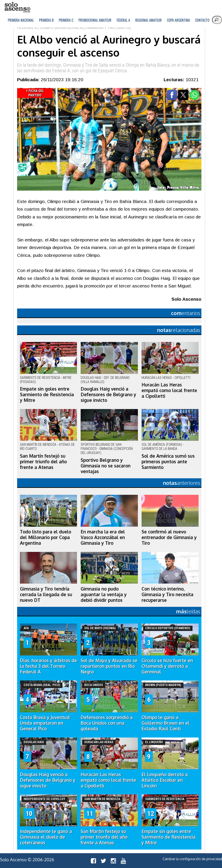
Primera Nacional (21, 20)
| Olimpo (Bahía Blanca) (60, 28)
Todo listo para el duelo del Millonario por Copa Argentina (46, 537)
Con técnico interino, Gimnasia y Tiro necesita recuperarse (167, 594)
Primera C (66, 20)
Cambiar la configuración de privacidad (192, 859)
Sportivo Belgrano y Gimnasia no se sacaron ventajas (106, 466)
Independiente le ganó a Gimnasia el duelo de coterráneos (46, 837)
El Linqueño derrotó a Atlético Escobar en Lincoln (165, 780)
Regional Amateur (149, 20)
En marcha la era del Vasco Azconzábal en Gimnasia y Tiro (103, 537)
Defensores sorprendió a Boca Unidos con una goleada (107, 723)
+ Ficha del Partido (35, 93)
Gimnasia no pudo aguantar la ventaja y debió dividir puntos (104, 594)
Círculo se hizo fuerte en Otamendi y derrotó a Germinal (167, 666)
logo (17, 7)
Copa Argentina (178, 20)
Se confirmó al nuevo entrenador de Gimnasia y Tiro (169, 537)
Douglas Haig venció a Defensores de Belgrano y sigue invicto (108, 394)
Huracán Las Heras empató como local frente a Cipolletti (169, 390)
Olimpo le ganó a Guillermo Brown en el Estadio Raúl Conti (166, 723)
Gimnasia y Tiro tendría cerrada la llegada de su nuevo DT (46, 594)
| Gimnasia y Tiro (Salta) (107, 28)
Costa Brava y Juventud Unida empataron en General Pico (45, 723)
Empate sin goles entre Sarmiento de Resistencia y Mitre (47, 394)
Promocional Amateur (95, 20)
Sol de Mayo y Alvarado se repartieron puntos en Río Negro (109, 666)
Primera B (46, 20)
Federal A (123, 20)
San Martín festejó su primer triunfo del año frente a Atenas (43, 462)
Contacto (202, 20)
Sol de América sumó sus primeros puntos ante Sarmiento (168, 462)
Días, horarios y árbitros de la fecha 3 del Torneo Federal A (48, 666)
